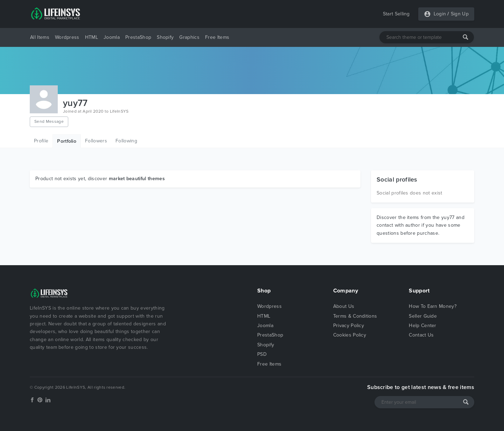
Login (440, 14)
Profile (41, 141)
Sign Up (460, 14)
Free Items (217, 37)
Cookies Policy (350, 335)
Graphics (189, 37)
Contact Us (421, 335)
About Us (344, 306)
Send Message (49, 121)
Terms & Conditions (355, 316)
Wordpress (67, 37)
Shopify (165, 37)
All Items (40, 37)
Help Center (423, 326)
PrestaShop (138, 37)
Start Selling (396, 14)
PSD (262, 354)
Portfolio (67, 141)
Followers (96, 141)
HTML (92, 37)
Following (126, 141)
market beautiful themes (137, 179)
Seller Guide (423, 316)
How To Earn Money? (433, 306)
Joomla (112, 37)
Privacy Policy (349, 326)
